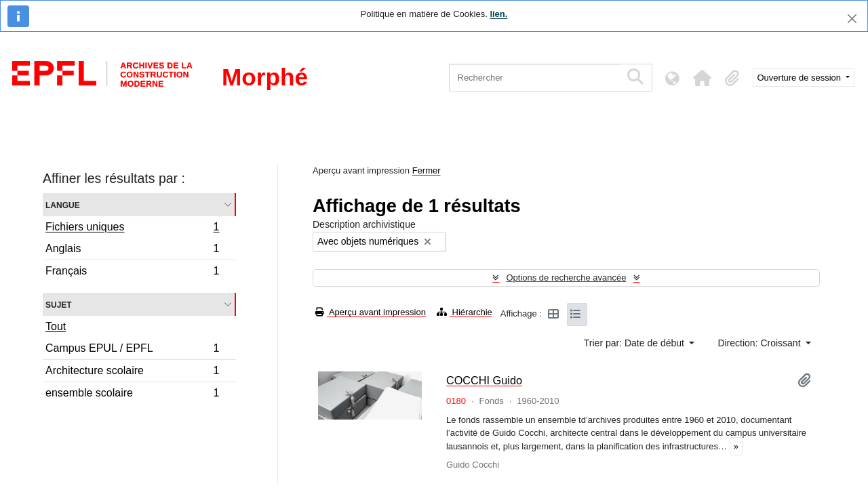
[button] (703, 78)
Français (132, 272)
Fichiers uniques (132, 228)
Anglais (132, 250)
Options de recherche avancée (566, 278)
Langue (63, 204)
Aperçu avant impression (371, 312)
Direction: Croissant (760, 343)
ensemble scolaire (132, 394)
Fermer (427, 170)
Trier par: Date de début (635, 343)
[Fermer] (852, 19)
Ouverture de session (801, 78)
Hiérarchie (465, 312)
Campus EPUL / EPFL (132, 350)
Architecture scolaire (132, 372)
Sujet (59, 304)
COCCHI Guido (484, 380)
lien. (498, 14)
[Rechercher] (535, 78)
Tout (56, 326)
